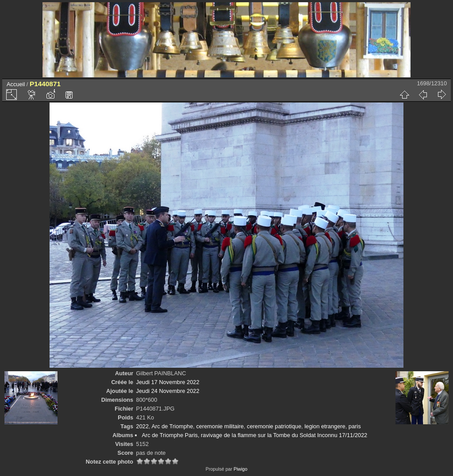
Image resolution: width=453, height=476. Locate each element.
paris (355, 426)
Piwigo (240, 469)
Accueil (16, 84)
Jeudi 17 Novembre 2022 (168, 382)
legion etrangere (325, 426)
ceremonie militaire (220, 426)
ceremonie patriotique (274, 426)
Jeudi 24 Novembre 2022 (168, 391)
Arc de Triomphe (172, 426)
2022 (142, 426)
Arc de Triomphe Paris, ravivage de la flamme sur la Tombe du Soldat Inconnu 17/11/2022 (254, 435)
